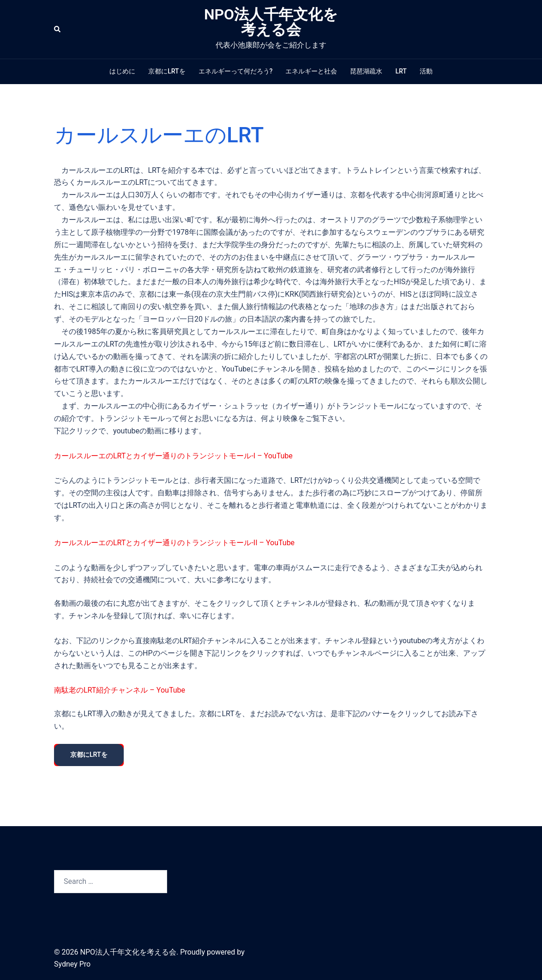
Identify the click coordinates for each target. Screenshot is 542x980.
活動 (426, 71)
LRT (401, 71)
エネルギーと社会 (311, 71)
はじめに (122, 71)
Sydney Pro (72, 964)
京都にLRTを (167, 71)
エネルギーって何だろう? (236, 71)
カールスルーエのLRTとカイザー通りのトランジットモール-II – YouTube (174, 543)
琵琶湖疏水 (366, 71)
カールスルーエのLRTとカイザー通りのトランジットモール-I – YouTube (173, 456)
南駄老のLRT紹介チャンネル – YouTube (120, 690)
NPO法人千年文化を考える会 (271, 22)
